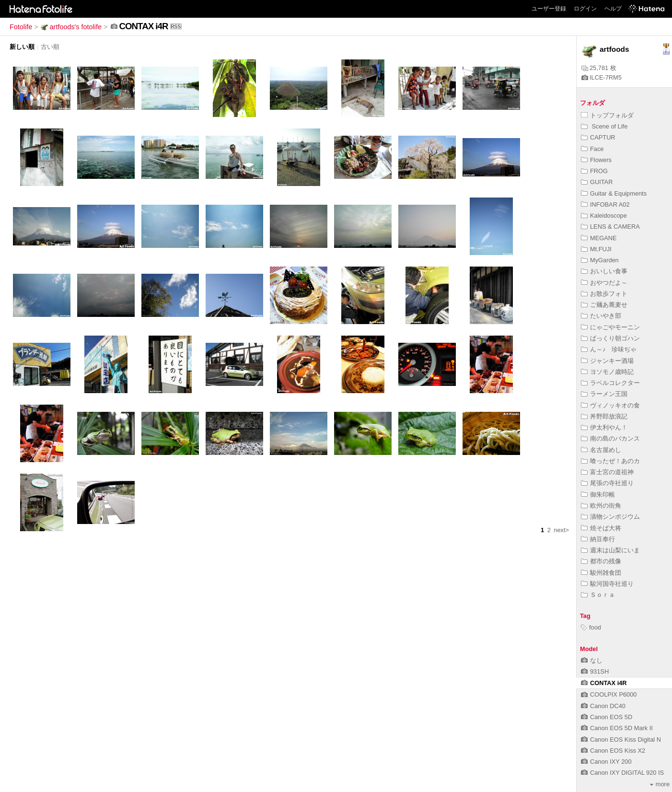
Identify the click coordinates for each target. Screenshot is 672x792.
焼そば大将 (601, 528)
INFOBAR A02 (605, 204)
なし (592, 660)
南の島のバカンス (610, 438)
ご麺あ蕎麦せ (604, 305)
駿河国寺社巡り (607, 584)
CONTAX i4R (604, 683)
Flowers (596, 160)
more (660, 784)
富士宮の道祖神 (607, 472)
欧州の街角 (601, 506)
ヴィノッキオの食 (610, 405)
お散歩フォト (604, 294)
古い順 (50, 47)
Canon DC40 (603, 706)
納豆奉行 (598, 539)
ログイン (585, 9)
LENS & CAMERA (610, 227)
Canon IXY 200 (606, 762)
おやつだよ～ (604, 283)
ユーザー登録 (549, 9)
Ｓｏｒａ (598, 595)
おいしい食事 (604, 271)
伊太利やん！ (604, 427)
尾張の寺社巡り (607, 483)
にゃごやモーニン (610, 327)
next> (561, 530)
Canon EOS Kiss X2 (613, 751)
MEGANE (599, 238)
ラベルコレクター (610, 383)
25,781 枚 (599, 68)
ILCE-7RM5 (602, 77)
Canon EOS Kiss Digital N (621, 740)
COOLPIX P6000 (609, 694)
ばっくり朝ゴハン (610, 338)
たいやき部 (601, 316)
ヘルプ (613, 9)
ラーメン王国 (604, 394)
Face (592, 149)
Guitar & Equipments (614, 193)
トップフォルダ (607, 115)
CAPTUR (598, 137)
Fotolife (21, 27)
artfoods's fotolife (71, 27)
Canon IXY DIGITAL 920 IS (622, 773)
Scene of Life (604, 126)
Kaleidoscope (604, 215)
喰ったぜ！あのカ (610, 461)
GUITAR (597, 182)
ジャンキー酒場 (607, 361)
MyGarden (600, 260)
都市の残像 (601, 561)
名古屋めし (601, 450)
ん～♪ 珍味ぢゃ (609, 349)
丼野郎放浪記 (604, 416)
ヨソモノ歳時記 (607, 372)
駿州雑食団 (601, 573)
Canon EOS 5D (607, 717)
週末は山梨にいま (610, 550)
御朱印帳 (598, 495)
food (591, 627)
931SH (595, 671)
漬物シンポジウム (610, 517)
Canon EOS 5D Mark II (617, 728)
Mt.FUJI (596, 249)
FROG (594, 171)
